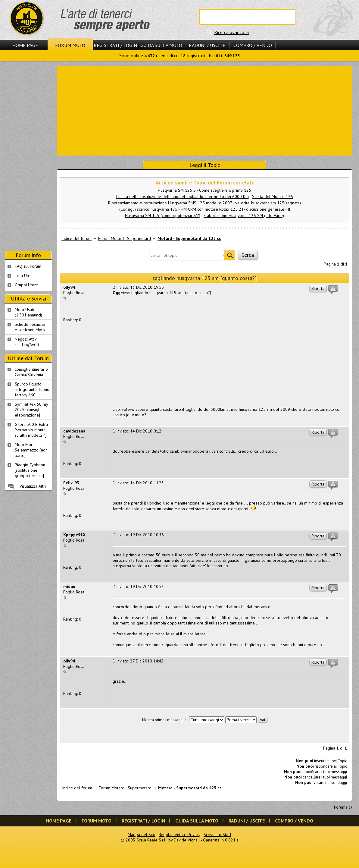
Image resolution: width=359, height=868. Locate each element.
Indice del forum (76, 238)
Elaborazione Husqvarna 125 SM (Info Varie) (244, 215)
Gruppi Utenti (27, 285)
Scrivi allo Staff (217, 835)
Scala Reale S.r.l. (151, 840)
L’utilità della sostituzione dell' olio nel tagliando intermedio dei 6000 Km (183, 197)
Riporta (318, 288)
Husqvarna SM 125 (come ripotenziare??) (163, 215)
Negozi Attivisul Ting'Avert (27, 342)
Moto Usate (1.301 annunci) (28, 312)
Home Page (25, 45)
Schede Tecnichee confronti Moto (30, 327)
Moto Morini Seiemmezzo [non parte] (31, 450)
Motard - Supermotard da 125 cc (189, 238)
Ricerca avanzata (231, 32)
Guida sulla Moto (161, 45)
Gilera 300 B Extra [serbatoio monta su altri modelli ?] (31, 430)
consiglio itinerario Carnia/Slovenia (31, 372)
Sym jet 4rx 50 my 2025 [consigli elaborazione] (31, 410)
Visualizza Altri (33, 486)
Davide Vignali (187, 840)
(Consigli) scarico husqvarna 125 (148, 209)
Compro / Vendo (253, 45)
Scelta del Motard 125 (273, 197)
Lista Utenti (25, 275)
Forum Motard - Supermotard (125, 238)
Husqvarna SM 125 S (177, 190)
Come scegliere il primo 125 (225, 190)
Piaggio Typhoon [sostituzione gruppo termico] (30, 470)
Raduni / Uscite (207, 45)
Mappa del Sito (142, 835)
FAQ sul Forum (28, 266)
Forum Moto (70, 45)
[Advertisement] (205, 110)
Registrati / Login (115, 45)
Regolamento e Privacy (179, 835)
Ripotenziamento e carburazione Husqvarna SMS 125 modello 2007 (170, 203)
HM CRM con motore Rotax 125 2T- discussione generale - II (235, 209)
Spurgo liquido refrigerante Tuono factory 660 (32, 389)
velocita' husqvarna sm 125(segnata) (268, 203)
